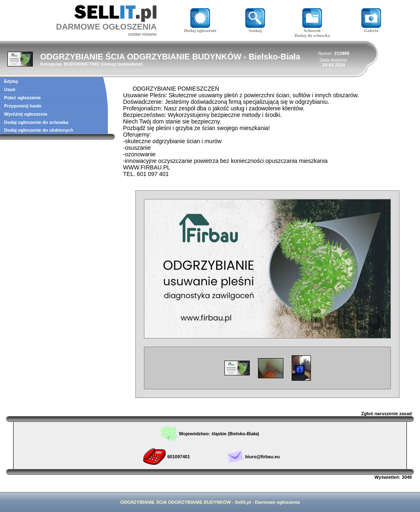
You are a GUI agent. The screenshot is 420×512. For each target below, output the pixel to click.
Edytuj (11, 81)
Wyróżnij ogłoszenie (26, 114)
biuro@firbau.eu (263, 457)
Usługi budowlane (122, 64)
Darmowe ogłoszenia (277, 502)
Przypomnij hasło (23, 106)
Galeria (371, 28)
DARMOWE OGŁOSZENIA (106, 27)
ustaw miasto (142, 34)
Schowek (312, 28)
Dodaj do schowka (312, 35)
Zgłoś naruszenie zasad (387, 414)
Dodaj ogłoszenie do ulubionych (39, 130)
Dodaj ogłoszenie (200, 28)
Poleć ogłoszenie (22, 98)
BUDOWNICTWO (81, 64)
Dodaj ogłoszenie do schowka (36, 122)
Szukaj (255, 28)
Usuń (10, 89)
